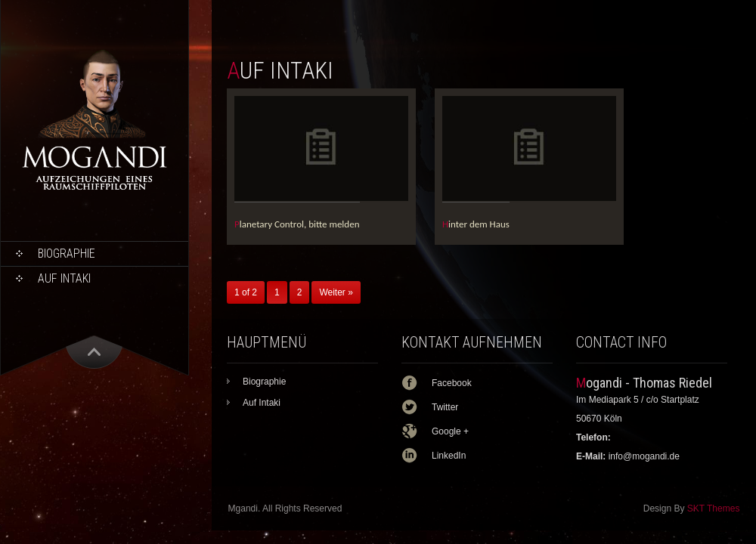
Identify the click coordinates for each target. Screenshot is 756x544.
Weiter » (336, 292)
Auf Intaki (64, 278)
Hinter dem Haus (476, 224)
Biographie (67, 253)
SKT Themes (714, 508)
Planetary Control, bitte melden (297, 224)
